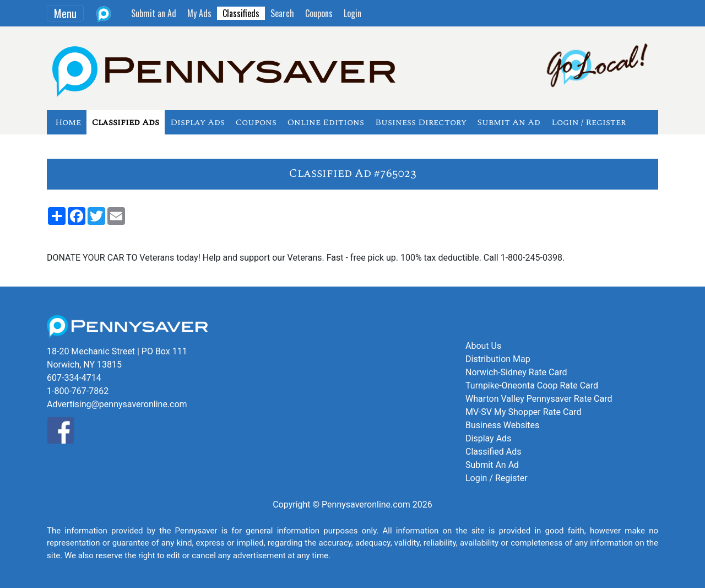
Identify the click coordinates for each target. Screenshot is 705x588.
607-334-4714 (74, 378)
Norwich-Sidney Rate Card (516, 372)
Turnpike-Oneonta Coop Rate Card (532, 385)
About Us (483, 346)
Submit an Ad (154, 13)
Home (68, 122)
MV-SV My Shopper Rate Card (523, 412)
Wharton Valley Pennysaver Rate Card (539, 399)
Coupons (319, 13)
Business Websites (502, 425)
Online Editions (326, 122)
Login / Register (589, 122)
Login (352, 13)
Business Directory (421, 122)
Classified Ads (126, 122)
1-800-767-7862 (78, 391)
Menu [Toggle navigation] (65, 13)
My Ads (199, 13)
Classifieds (241, 13)
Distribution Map (498, 359)
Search (282, 13)
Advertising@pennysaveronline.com (117, 404)
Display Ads (197, 122)
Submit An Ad (509, 122)
